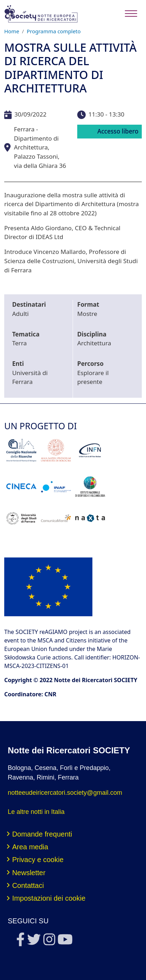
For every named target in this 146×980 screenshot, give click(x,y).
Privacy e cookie (38, 860)
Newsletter (29, 873)
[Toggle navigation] (131, 14)
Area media (30, 847)
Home (12, 31)
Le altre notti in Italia (36, 812)
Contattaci (28, 885)
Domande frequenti (42, 834)
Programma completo (54, 31)
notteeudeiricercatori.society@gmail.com (65, 793)
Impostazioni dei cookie (49, 898)
